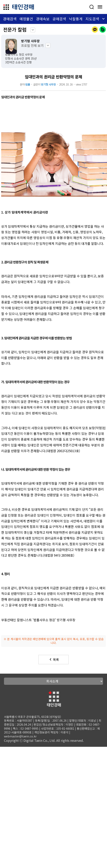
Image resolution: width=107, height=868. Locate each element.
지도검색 (92, 19)
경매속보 (43, 19)
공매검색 (59, 19)
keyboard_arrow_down (33, 30)
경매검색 (10, 19)
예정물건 (26, 19)
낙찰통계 (76, 19)
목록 (53, 659)
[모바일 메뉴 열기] (100, 7)
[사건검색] (92, 7)
